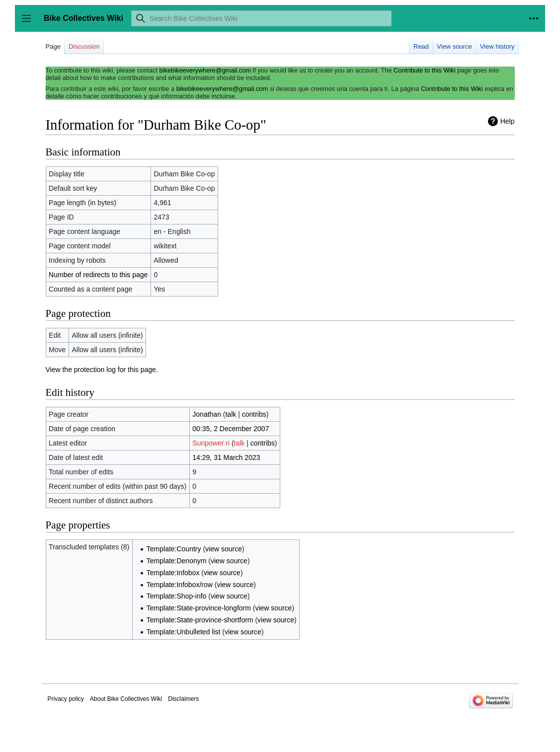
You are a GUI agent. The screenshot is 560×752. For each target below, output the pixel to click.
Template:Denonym (177, 561)
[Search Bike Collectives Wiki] (261, 18)
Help (508, 121)
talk (231, 414)
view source (224, 549)
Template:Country (174, 549)
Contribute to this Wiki (424, 70)
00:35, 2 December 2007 (231, 429)
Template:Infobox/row (180, 585)
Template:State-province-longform (199, 608)
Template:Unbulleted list (184, 632)
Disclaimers (183, 699)
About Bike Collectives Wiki (126, 699)
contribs (254, 414)
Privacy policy (66, 699)
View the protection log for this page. (102, 370)
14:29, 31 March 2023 (226, 457)
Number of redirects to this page (98, 275)
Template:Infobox (173, 573)
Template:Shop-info (177, 596)
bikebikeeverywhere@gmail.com (205, 70)
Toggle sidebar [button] (30, 23)
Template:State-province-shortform (200, 620)
